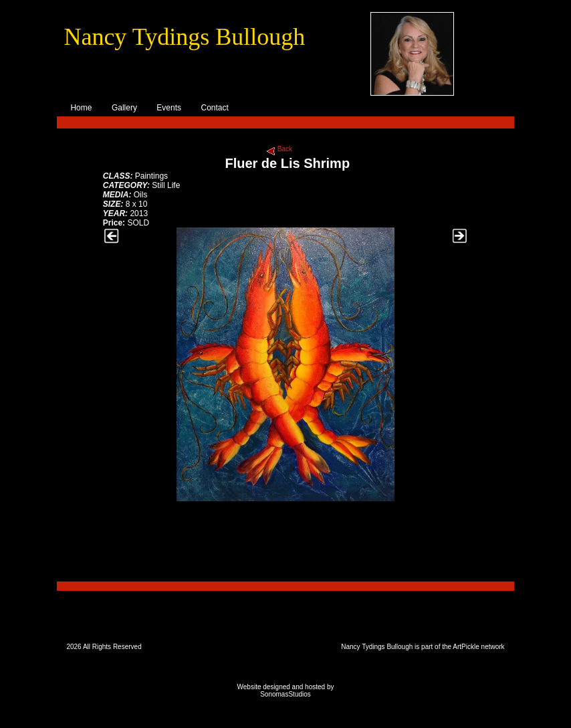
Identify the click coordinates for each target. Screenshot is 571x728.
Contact (214, 108)
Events (169, 108)
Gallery (124, 108)
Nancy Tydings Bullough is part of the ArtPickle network (423, 647)
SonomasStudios (285, 694)
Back (284, 149)
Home (81, 108)
